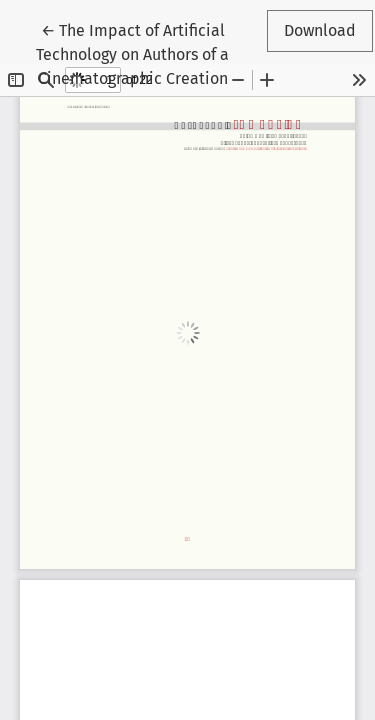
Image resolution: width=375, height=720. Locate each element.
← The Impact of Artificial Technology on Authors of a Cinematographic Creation (134, 53)
